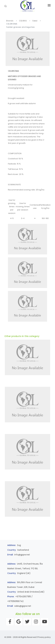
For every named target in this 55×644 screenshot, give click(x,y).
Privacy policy (44, 637)
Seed (35, 21)
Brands (10, 21)
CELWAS (23, 21)
